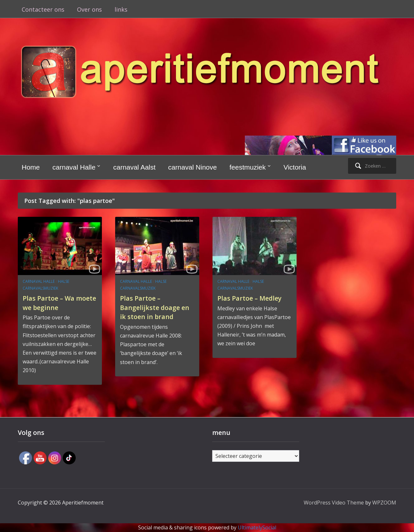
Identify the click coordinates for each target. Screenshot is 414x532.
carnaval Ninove (193, 167)
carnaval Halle (74, 167)
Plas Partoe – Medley (254, 298)
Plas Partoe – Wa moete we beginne (55, 302)
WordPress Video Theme (334, 503)
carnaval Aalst (134, 167)
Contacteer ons (43, 9)
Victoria (295, 167)
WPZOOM (384, 503)
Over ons (89, 9)
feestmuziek (247, 167)
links (121, 9)
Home (31, 167)
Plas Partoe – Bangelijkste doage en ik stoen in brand (155, 307)
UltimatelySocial (257, 527)
